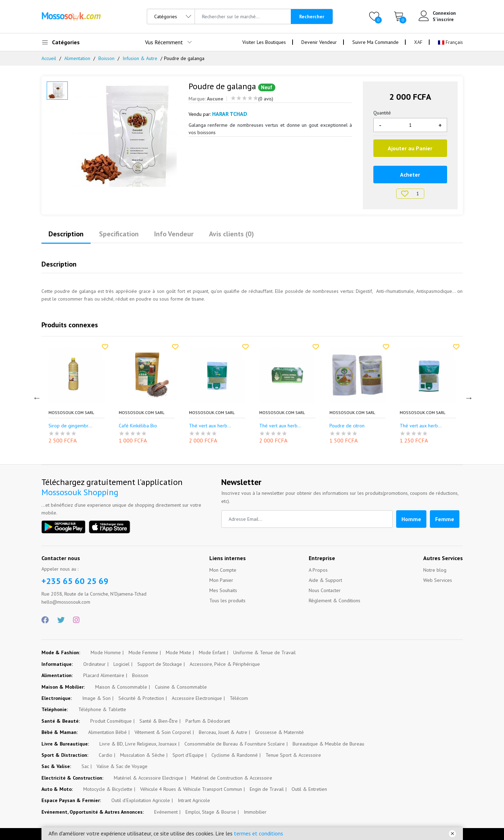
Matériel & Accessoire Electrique (149, 778)
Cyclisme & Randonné (235, 755)
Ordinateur (94, 664)
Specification (119, 234)
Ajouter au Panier (410, 148)
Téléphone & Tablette (102, 709)
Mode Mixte (178, 652)
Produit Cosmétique (111, 721)
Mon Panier (221, 580)
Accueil (49, 58)
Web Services (438, 580)
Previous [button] (36, 397)
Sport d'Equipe (188, 755)
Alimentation (77, 58)
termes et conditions (258, 833)
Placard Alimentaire (104, 675)
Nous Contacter (325, 590)
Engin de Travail (267, 789)
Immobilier (255, 812)
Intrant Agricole (194, 800)
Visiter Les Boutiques (264, 42)
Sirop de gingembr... (140, 426)
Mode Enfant (212, 652)
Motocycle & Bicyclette (108, 789)
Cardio (106, 755)
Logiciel (122, 664)
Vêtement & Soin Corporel (163, 732)
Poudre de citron (417, 426)
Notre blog (435, 570)
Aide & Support (325, 580)
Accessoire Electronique (197, 698)
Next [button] (468, 397)
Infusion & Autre (140, 58)
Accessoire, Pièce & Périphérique (225, 664)
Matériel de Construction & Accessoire (232, 778)
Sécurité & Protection (141, 698)
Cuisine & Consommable (181, 687)
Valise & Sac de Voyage (122, 766)
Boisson (106, 58)
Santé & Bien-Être (159, 721)
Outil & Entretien (309, 789)
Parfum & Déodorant (208, 721)
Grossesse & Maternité (279, 732)
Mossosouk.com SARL (71, 413)
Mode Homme (106, 652)
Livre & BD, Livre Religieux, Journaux (138, 744)
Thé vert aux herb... (280, 426)
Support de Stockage (160, 664)
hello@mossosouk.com (66, 602)
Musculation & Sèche (142, 755)
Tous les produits (227, 601)
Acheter (410, 175)
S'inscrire (443, 19)
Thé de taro (61, 426)
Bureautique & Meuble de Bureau (328, 744)
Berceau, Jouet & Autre (223, 732)
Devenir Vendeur (319, 42)
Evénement (166, 812)
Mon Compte (223, 570)
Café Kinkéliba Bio (208, 426)
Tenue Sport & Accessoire (293, 755)
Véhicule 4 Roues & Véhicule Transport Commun (191, 789)
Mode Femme (143, 652)
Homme (411, 519)
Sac (85, 766)
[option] (125, 134)
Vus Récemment (164, 42)
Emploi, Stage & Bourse (211, 812)
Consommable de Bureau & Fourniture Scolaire (235, 744)
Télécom (239, 698)
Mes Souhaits (223, 590)
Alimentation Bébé (107, 732)
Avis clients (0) (231, 234)
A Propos (318, 570)
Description (66, 234)
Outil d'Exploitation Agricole (141, 800)
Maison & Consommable (121, 687)
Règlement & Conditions (335, 601)
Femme (445, 519)
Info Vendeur (174, 234)
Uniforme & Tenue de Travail (264, 652)
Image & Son (96, 698)
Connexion (444, 13)
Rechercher (312, 17)
